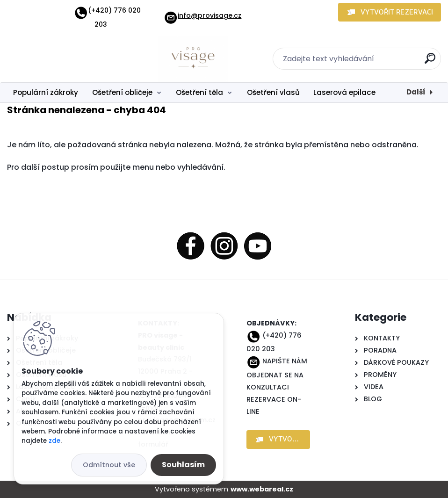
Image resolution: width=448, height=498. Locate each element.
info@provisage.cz (202, 15)
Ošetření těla (199, 92)
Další (416, 92)
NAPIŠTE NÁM (285, 361)
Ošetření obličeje (122, 92)
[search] (430, 62)
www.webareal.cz (262, 489)
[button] (390, 12)
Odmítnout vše (109, 465)
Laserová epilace (344, 92)
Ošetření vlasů (273, 92)
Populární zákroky (46, 92)
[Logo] (64, 59)
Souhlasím (183, 465)
